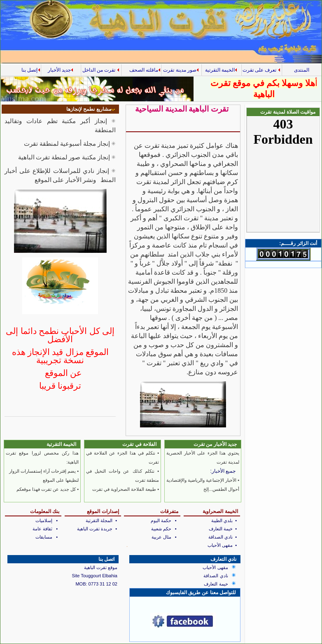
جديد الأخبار (61, 70)
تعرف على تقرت (261, 70)
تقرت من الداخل (101, 70)
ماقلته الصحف (144, 70)
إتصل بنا (29, 70)
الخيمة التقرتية (221, 70)
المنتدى (302, 70)
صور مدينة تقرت (181, 70)
